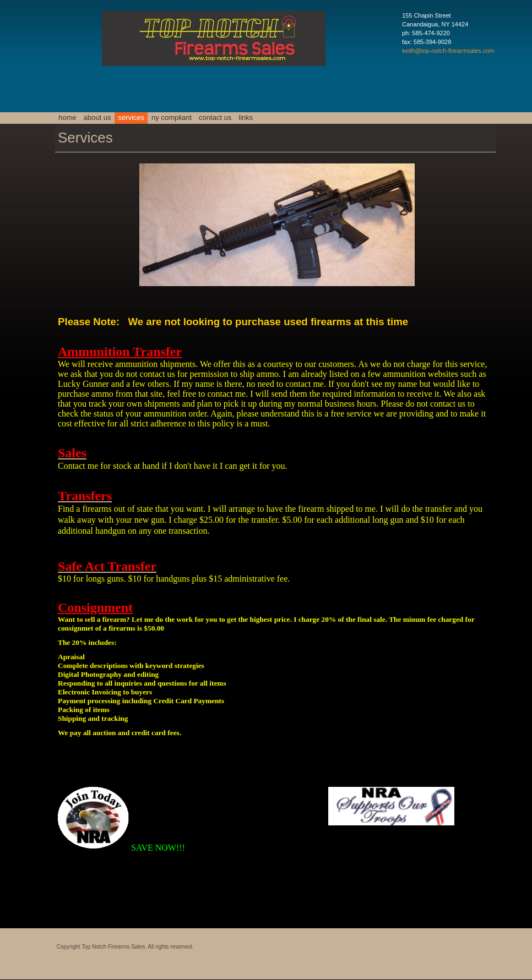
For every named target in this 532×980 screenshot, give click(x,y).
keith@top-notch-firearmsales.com (448, 51)
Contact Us (215, 117)
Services (131, 117)
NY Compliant (172, 117)
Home (67, 117)
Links (246, 117)
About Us (97, 117)
